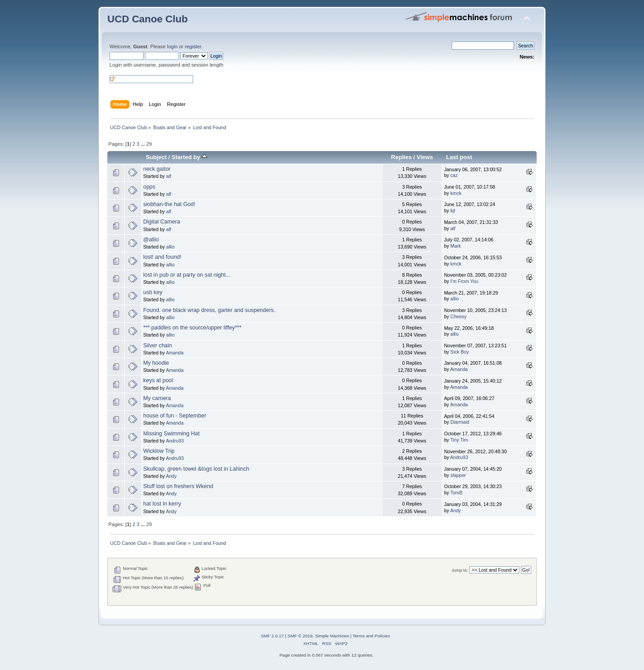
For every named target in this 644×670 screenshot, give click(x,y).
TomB (456, 493)
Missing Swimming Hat (171, 434)
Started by (189, 157)
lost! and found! (162, 257)
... (144, 144)
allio (170, 247)
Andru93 (175, 441)
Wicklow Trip (159, 451)
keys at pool (158, 380)
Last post (459, 157)
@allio (151, 240)
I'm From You (464, 281)
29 (149, 144)
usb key (153, 292)
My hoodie (156, 363)
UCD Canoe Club (148, 19)
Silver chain (157, 346)
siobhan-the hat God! (169, 204)
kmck (456, 193)
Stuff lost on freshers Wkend (178, 486)
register (193, 46)
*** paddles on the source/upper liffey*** (192, 328)
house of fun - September (175, 416)
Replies (401, 157)
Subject (156, 157)
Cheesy (458, 316)
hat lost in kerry (162, 504)
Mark (456, 246)
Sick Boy (460, 352)
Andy (171, 476)
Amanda (175, 353)
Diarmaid (460, 422)
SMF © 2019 (300, 636)
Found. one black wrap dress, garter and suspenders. (209, 310)
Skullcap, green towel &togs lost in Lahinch (196, 469)
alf (168, 176)
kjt (453, 211)
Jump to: (460, 570)
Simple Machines (332, 636)
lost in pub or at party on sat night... (187, 275)
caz (454, 175)
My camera (157, 398)
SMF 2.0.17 (272, 636)
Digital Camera (161, 222)
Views (425, 157)
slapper (458, 475)
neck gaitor (157, 169)
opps (149, 187)
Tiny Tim (459, 440)
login (172, 46)
